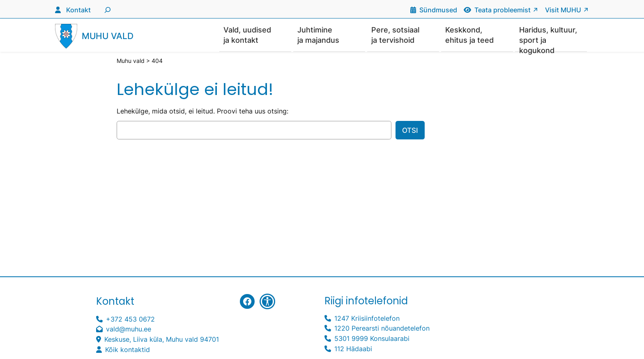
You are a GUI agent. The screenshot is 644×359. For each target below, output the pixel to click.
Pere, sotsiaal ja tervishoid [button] (395, 35)
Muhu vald (108, 36)
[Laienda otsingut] (107, 9)
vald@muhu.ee (129, 329)
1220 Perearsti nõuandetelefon (382, 329)
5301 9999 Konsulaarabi (372, 339)
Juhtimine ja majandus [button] (318, 35)
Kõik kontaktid (128, 350)
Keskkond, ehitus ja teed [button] (469, 35)
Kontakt (78, 10)
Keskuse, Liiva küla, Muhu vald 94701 (162, 340)
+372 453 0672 (130, 320)
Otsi (410, 131)
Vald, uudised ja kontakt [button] (247, 35)
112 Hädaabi (353, 349)
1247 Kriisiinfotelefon (367, 319)
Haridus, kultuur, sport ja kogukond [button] (548, 39)
